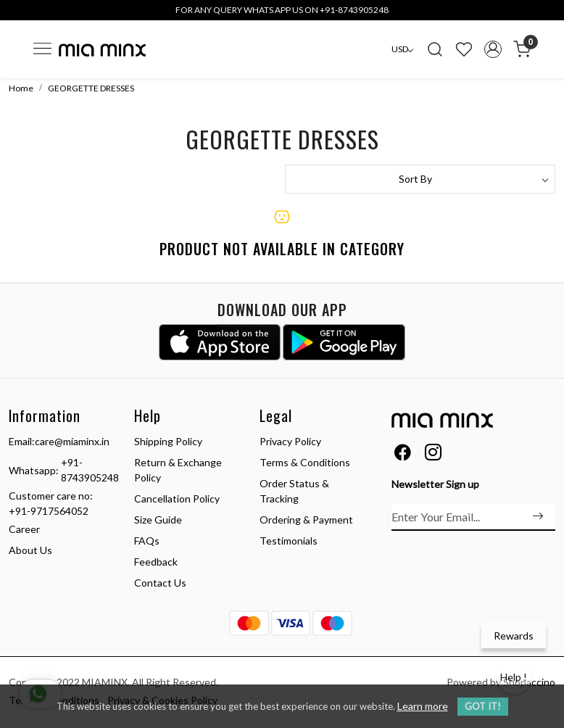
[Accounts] (493, 49)
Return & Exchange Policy (178, 470)
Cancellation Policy (177, 499)
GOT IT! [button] (483, 706)
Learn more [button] (423, 706)
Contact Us (160, 583)
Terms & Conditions (305, 462)
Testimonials (289, 541)
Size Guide (158, 520)
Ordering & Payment (306, 520)
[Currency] (402, 49)
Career (24, 529)
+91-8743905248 (90, 470)
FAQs (147, 541)
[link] (435, 49)
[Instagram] (433, 454)
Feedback (156, 562)
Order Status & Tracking (294, 491)
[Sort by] (420, 179)
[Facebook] (403, 454)
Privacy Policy (290, 441)
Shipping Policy (168, 441)
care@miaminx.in (72, 441)
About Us (30, 550)
